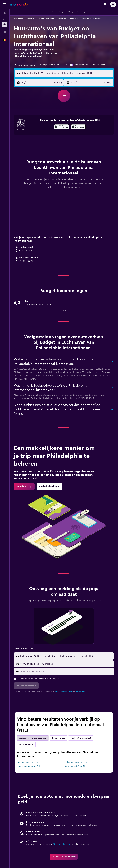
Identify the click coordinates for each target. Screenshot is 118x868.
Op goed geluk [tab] (26, 744)
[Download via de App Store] (78, 127)
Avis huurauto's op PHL (28, 762)
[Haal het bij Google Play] (62, 127)
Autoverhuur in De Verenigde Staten (40, 18)
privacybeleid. (81, 691)
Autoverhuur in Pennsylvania (68, 18)
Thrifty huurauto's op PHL (76, 762)
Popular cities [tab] (59, 738)
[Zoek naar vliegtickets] (5, 13)
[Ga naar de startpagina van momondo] (19, 4)
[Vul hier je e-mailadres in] (66, 672)
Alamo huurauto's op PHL (29, 766)
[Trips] (5, 32)
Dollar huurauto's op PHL (75, 766)
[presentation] (78, 127)
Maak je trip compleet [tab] (81, 738)
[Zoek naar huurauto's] (5, 24)
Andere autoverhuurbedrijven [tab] (33, 738)
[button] (5, 4)
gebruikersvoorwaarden (64, 691)
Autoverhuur (18, 18)
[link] (24, 486)
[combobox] (25, 65)
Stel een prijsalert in (62, 844)
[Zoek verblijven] (5, 19)
